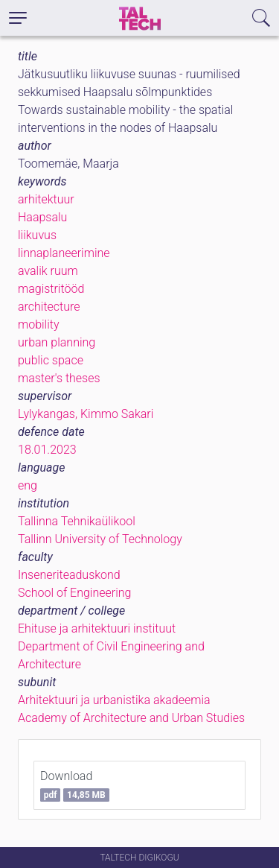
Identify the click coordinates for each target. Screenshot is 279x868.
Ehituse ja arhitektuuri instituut (97, 628)
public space (51, 360)
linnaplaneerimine (64, 253)
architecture (49, 307)
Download (75, 785)
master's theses (59, 378)
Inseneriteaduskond (69, 575)
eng (28, 485)
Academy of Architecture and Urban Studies (131, 718)
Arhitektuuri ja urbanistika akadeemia (114, 700)
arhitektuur (46, 199)
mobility (39, 324)
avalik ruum (48, 271)
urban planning (57, 342)
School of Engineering (74, 593)
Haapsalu (42, 217)
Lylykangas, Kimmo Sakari (86, 414)
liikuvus (37, 235)
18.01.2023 (47, 450)
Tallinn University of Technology (100, 539)
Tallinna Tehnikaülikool (77, 521)
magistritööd (51, 289)
